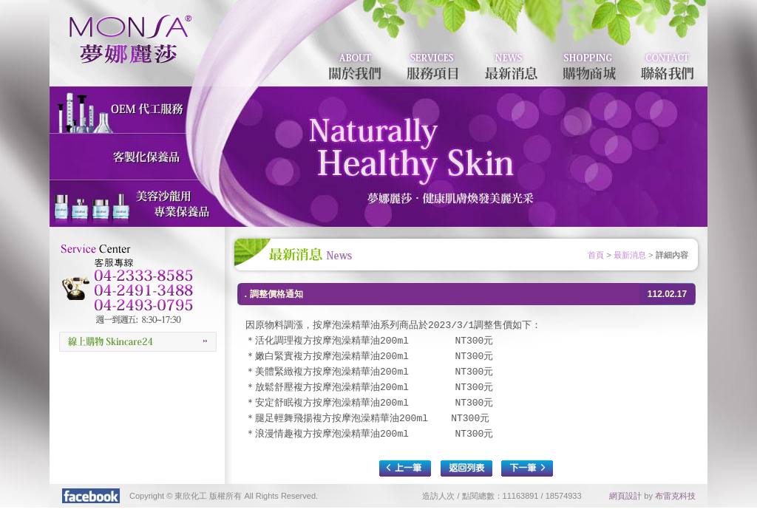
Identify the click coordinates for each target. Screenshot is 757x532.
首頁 (596, 255)
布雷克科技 (675, 496)
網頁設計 (625, 496)
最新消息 (630, 255)
